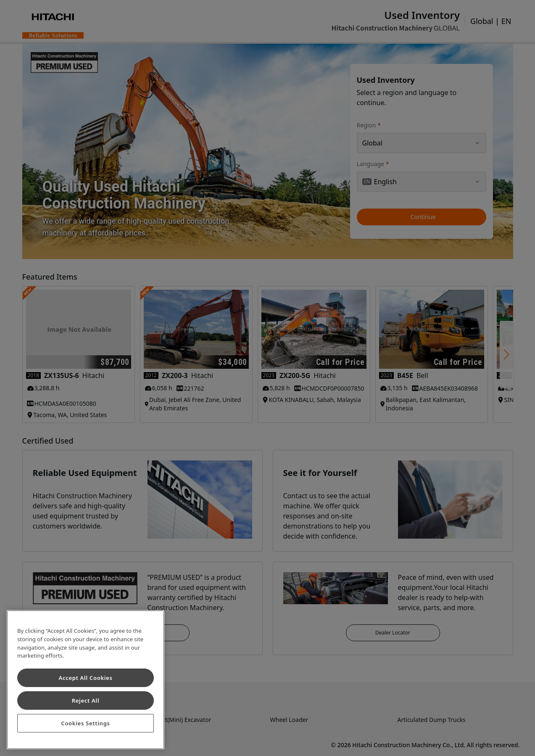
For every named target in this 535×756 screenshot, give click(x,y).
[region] (86, 680)
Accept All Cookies (85, 678)
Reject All (86, 700)
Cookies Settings (85, 723)
